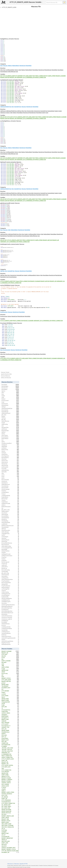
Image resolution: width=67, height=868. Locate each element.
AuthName (10, 448)
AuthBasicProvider (10, 503)
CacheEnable (10, 630)
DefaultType (10, 541)
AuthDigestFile (10, 578)
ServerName (60, 70)
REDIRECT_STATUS (10, 678)
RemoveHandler (10, 480)
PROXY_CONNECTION (40, 76)
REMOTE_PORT (10, 833)
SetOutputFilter (10, 427)
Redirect (10, 66)
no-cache (10, 694)
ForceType (10, 469)
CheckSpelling (10, 521)
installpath (10, 832)
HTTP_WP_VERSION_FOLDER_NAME (10, 851)
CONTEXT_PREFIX (10, 713)
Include (60, 111)
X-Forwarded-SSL (10, 837)
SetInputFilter (10, 584)
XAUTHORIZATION (10, 745)
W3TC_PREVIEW (10, 723)
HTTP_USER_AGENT (27, 76)
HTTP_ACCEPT (10, 724)
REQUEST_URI (13, 77)
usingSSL (10, 789)
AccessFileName (10, 595)
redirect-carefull (10, 786)
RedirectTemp (10, 450)
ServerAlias (10, 603)
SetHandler (10, 472)
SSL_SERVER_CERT (10, 805)
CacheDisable (10, 571)
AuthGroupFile (10, 467)
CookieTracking (10, 592)
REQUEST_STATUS (10, 821)
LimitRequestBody (10, 70)
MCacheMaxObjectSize (10, 611)
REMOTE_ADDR (10, 700)
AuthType (10, 453)
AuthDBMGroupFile (10, 602)
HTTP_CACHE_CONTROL (10, 765)
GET (1, 76)
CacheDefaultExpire (10, 633)
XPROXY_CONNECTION (40, 77)
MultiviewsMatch (10, 587)
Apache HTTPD (24, 864)
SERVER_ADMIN (10, 730)
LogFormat (10, 565)
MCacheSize (10, 614)
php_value (10, 415)
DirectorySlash (10, 488)
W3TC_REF (10, 742)
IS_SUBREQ (10, 746)
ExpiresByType (18, 107)
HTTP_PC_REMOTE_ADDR (9, 7)
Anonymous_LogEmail (10, 619)
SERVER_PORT (10, 670)
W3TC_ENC (10, 707)
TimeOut (10, 500)
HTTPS (10, 658)
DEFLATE (2, 117)
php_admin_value (10, 510)
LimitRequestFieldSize (10, 628)
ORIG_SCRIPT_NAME (10, 824)
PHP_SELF (10, 814)
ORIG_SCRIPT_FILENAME (10, 825)
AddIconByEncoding (10, 546)
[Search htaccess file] (54, 2)
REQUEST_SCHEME (10, 781)
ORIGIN (10, 672)
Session (10, 451)
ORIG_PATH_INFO (10, 841)
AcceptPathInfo (10, 492)
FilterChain (10, 459)
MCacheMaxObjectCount (10, 613)
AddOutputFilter (4, 234)
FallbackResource (10, 484)
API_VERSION (10, 797)
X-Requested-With (10, 702)
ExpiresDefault (51, 111)
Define (10, 478)
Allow (2, 70)
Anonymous (10, 481)
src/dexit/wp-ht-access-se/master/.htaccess (12, 80)
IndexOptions (10, 483)
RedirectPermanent (10, 507)
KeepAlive (10, 491)
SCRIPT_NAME (10, 775)
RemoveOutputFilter (10, 583)
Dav (10, 508)
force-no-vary (10, 673)
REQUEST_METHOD (5, 77)
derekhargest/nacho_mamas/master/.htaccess (12, 244)
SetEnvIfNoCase (12, 72)
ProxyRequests (10, 609)
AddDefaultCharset (10, 413)
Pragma (18, 281)
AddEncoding (10, 424)
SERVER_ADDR (10, 685)
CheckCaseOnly (10, 575)
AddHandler (10, 446)
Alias (10, 473)
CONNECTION (10, 743)
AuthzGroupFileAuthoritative (10, 605)
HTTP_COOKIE (10, 696)
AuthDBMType (10, 621)
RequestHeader (10, 431)
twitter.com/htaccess (6, 378)
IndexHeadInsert (10, 540)
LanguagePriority (10, 533)
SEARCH (10, 734)
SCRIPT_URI (10, 799)
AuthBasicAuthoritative (10, 556)
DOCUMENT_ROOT (10, 688)
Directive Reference (6, 376)
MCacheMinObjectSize (10, 608)
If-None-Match (10, 738)
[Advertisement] (33, 21)
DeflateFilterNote (10, 551)
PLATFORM (10, 830)
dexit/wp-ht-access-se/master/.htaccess (11, 162)
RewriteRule (29, 66)
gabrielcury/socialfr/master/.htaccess (10, 203)
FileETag (10, 418)
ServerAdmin (10, 576)
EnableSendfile (10, 597)
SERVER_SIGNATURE (10, 811)
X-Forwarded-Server (10, 802)
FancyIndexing (10, 486)
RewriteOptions (10, 457)
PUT (47, 76)
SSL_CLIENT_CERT (10, 808)
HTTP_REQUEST (10, 772)
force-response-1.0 (10, 726)
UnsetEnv (10, 552)
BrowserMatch (10, 437)
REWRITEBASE (10, 716)
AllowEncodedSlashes (10, 598)
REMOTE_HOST (10, 740)
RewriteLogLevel (10, 562)
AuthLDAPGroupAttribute (10, 641)
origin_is (10, 791)
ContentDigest (10, 537)
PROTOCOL (10, 844)
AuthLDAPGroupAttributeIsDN (10, 638)
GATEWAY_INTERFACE (10, 794)
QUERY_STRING (52, 76)
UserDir (10, 535)
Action (10, 475)
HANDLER (10, 721)
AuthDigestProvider (10, 554)
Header (56, 111)
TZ (10, 708)
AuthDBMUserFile (10, 600)
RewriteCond (22, 66)
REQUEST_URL (10, 762)
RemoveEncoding (10, 570)
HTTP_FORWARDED (10, 800)
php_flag (10, 419)
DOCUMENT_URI (10, 852)
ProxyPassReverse (10, 586)
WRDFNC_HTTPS (10, 776)
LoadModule (10, 524)
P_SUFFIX (10, 787)
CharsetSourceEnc (10, 530)
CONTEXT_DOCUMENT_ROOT (10, 848)
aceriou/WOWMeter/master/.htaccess (10, 285)
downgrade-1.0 (10, 718)
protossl (10, 683)
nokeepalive (10, 715)
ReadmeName (10, 497)
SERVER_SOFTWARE (10, 810)
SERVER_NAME (10, 699)
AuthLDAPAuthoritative (10, 616)
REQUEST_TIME (10, 819)
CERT (10, 768)
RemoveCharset (10, 545)
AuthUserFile (10, 454)
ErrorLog (10, 625)
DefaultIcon (10, 519)
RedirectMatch (16, 66)
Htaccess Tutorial (5, 372)
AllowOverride (10, 465)
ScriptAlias (10, 560)
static (10, 664)
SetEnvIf (10, 432)
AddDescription (10, 511)
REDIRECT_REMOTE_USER (10, 816)
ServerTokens (10, 435)
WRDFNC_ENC (10, 773)
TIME (10, 666)
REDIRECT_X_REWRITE (10, 780)
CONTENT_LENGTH (10, 783)
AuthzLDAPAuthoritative (10, 579)
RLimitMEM (10, 622)
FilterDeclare (10, 464)
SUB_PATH (10, 846)
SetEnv (10, 442)
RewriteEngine (48, 70)
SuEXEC (10, 640)
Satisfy (44, 113)
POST (34, 76)
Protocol (10, 494)
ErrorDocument (4, 312)
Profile (10, 705)
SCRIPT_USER (10, 843)
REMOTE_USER (10, 719)
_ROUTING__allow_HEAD (10, 748)
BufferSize (10, 635)
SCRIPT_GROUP (10, 818)
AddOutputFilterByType (6, 107)
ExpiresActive (37, 111)
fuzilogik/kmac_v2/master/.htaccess (10, 39)
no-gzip (10, 669)
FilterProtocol (10, 462)
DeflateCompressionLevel (10, 526)
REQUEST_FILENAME (61, 76)
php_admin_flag (10, 573)
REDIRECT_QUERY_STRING (10, 792)
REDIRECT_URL (10, 764)
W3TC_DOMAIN (10, 784)
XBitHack (10, 529)
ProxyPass (10, 557)
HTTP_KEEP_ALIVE (10, 767)
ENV (10, 659)
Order (20, 70)
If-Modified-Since (10, 732)
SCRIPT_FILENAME (10, 661)
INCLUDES (10, 662)
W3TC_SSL (10, 729)
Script (47, 113)
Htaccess (5, 66)
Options (16, 70)
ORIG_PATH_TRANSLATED (10, 827)
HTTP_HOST (10, 117)
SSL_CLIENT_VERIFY (10, 806)
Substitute (10, 538)
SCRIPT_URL (10, 761)
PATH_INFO (10, 735)
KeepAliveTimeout (10, 643)
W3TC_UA (10, 737)
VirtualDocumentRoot (10, 443)
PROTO (10, 697)
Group (10, 476)
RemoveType (10, 499)
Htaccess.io (10, 864)
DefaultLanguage (10, 489)
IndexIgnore (3, 113)
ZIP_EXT (10, 835)
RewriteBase (35, 70)
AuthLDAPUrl (10, 567)
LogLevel (10, 590)
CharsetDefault (10, 527)
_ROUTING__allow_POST (10, 751)
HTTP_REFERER (19, 76)
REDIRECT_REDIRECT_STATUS (10, 849)
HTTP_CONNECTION (10, 770)
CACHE (10, 704)
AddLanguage (10, 514)
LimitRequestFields (10, 627)
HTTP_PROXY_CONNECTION (10, 803)
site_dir (10, 829)
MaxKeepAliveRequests (10, 606)
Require (10, 416)
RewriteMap (10, 549)
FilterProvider (10, 461)
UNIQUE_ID (10, 840)
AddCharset (3, 111)
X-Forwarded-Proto (10, 710)
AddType (19, 111)
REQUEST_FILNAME (10, 778)
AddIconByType (10, 532)
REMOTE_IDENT (10, 822)
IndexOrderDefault (10, 522)
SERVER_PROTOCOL (10, 813)
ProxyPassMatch (10, 581)
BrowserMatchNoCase (10, 543)
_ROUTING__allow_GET (10, 749)
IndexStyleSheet (10, 518)
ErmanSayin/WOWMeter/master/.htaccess (11, 323)
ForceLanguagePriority (10, 548)
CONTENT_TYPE (10, 727)
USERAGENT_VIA (21, 77)
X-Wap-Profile (10, 711)
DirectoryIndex (30, 111)
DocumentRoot (10, 516)
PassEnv (10, 559)
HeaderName (10, 502)
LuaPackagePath (10, 589)
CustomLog (10, 564)
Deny (1, 66)
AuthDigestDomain (10, 594)
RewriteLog (10, 568)
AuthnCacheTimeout (10, 636)
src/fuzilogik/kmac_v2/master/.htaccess (11, 121)
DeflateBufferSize (10, 624)
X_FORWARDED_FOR (30, 77)
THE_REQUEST (10, 686)
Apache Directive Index (6, 374)
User (17, 72)
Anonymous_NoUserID (10, 617)
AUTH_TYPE (10, 795)
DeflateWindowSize (10, 644)
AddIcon (10, 505)
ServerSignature (4, 72)
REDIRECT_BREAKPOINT (10, 838)
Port (10, 440)
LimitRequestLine (10, 632)
